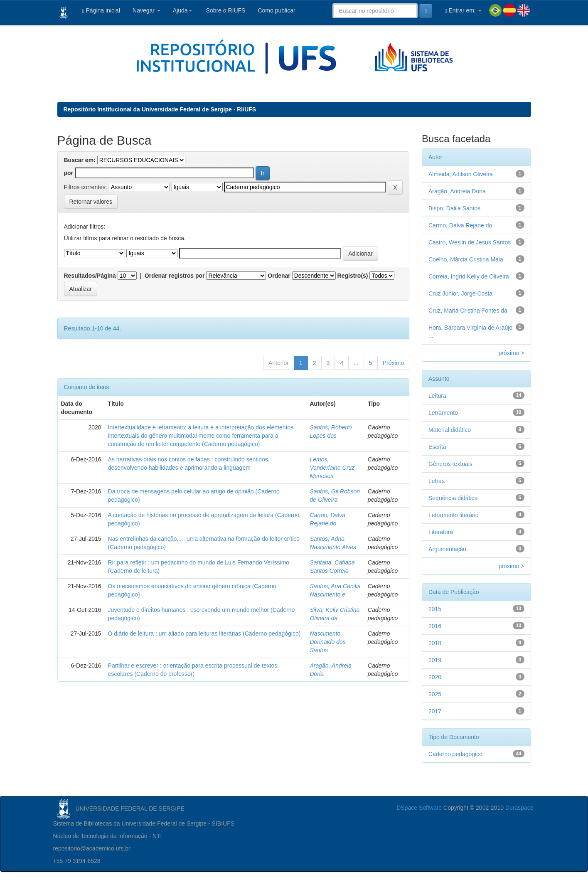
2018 (435, 643)
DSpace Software (419, 808)
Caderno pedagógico (455, 754)
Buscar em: (80, 160)
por (69, 173)
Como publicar (276, 10)
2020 (435, 677)
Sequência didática (453, 498)
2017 (435, 711)
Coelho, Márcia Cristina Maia (466, 259)
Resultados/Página (90, 276)
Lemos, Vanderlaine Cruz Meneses (332, 468)
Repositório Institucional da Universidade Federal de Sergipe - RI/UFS (160, 109)
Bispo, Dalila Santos (454, 208)
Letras (437, 481)
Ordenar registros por (175, 276)
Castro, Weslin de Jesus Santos (470, 242)
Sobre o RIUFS (225, 10)
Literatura (441, 532)
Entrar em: (463, 11)
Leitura (437, 396)
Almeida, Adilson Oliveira (461, 174)
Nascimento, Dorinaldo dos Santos (327, 642)
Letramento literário (454, 515)
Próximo (393, 363)
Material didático (450, 430)
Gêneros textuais (450, 464)
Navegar (146, 10)
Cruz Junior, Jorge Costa (460, 293)
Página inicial (101, 11)
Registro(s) (353, 276)
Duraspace (519, 808)
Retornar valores (91, 202)
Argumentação (447, 549)
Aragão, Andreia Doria (457, 191)
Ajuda (182, 10)
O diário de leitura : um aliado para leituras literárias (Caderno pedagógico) (204, 634)
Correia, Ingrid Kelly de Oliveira (469, 276)
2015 (435, 609)
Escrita (437, 447)
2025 (435, 694)
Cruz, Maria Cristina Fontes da (468, 311)
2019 (435, 660)
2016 (435, 626)
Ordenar (279, 276)
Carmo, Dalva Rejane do (460, 225)
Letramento (443, 413)
